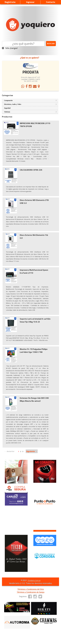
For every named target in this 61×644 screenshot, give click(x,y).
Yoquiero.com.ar (34, 580)
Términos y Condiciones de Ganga (30, 592)
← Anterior (9, 451)
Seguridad (7, 108)
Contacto (51, 2)
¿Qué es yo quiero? (30, 58)
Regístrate (10, 2)
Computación (8, 100)
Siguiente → (32, 451)
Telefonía (7, 112)
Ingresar (30, 2)
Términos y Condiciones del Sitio (31, 589)
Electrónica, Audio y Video (13, 104)
